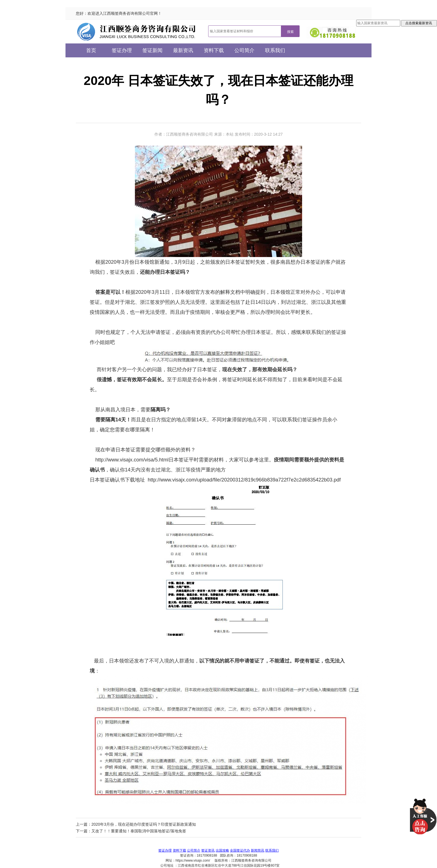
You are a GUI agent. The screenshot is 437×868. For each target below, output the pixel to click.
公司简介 (244, 50)
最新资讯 (183, 50)
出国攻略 (222, 850)
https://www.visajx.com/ (193, 860)
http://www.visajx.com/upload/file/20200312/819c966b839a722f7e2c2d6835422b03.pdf (244, 480)
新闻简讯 (258, 850)
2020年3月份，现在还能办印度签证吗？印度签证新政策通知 (144, 824)
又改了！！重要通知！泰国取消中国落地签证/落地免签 (139, 831)
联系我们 (275, 50)
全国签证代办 (240, 850)
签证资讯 (208, 850)
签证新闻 (152, 50)
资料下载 (214, 50)
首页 (91, 50)
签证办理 (122, 50)
